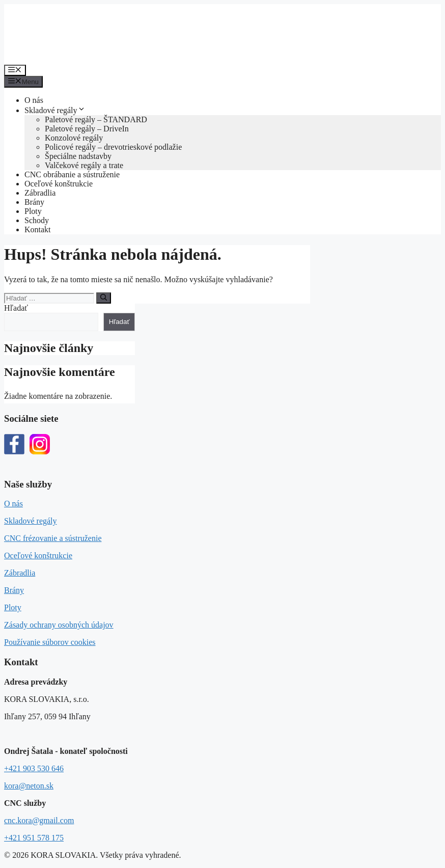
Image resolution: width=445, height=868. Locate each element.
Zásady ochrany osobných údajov (59, 625)
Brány (34, 202)
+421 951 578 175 (34, 838)
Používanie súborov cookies (50, 642)
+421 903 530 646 (34, 768)
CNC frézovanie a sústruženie (53, 538)
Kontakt (38, 229)
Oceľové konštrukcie (59, 184)
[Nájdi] (104, 298)
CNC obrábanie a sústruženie (72, 174)
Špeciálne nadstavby (78, 156)
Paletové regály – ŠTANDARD (96, 119)
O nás (34, 100)
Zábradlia (40, 193)
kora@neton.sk (29, 786)
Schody (37, 220)
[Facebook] (14, 445)
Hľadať (16, 308)
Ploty (33, 211)
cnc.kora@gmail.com (39, 820)
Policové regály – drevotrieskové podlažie (113, 147)
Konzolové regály (74, 138)
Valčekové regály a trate (84, 165)
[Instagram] (40, 445)
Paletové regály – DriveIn (87, 129)
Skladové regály (55, 110)
